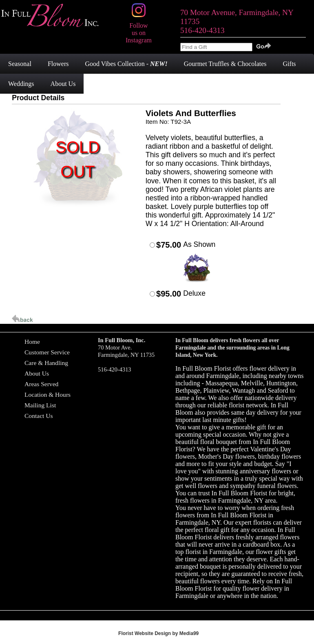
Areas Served (41, 384)
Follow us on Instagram (139, 29)
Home (32, 342)
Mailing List (40, 405)
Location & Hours (48, 395)
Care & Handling (46, 363)
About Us (37, 373)
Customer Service (47, 352)
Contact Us (39, 416)
